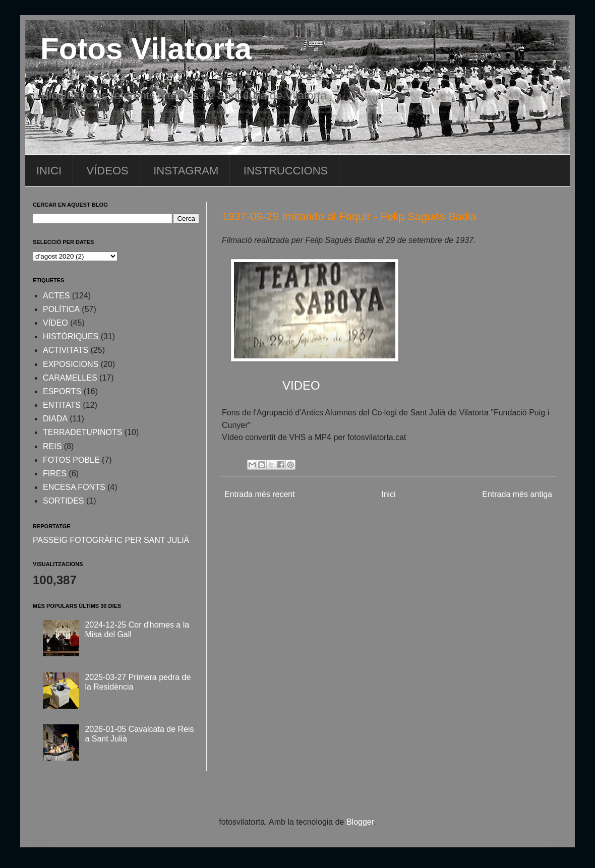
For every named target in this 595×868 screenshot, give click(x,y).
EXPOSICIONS (71, 364)
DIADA (55, 419)
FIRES (55, 474)
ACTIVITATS (66, 350)
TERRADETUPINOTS (82, 432)
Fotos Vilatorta (146, 49)
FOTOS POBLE (71, 460)
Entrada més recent (260, 494)
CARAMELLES (70, 378)
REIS (52, 446)
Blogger (360, 822)
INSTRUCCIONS (286, 171)
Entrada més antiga (517, 494)
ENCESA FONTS (74, 487)
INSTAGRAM (186, 171)
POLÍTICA (61, 309)
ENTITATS (62, 405)
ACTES (56, 296)
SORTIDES (64, 501)
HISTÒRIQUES (71, 336)
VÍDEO (55, 323)
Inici (388, 494)
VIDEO (301, 385)
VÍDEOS (108, 171)
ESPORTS (62, 391)
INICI (49, 171)
